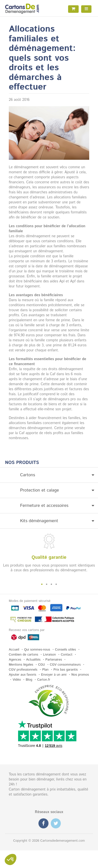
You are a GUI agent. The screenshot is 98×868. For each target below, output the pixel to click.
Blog (29, 680)
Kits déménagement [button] (57, 521)
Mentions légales (21, 665)
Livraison (49, 655)
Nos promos (80, 675)
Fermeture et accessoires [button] (57, 506)
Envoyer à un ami (54, 675)
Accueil (14, 650)
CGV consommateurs (65, 665)
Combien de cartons (23, 655)
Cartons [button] (57, 475)
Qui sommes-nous (37, 650)
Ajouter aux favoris (22, 675)
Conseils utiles (65, 650)
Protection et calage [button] (57, 490)
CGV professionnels (23, 670)
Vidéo (17, 680)
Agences (15, 660)
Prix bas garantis (66, 670)
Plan (45, 670)
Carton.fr (44, 680)
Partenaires (54, 660)
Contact (67, 655)
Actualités (33, 660)
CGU (42, 665)
